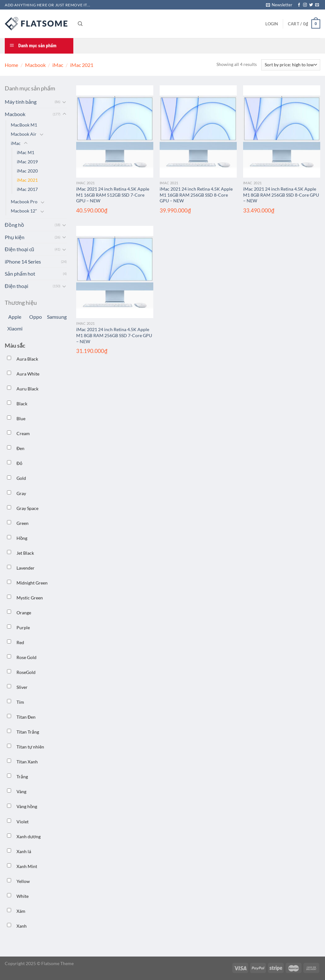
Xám (21, 911)
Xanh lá (24, 851)
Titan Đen (26, 717)
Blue (21, 418)
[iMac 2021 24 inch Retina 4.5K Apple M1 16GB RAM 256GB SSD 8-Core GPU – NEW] (198, 132)
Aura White (28, 374)
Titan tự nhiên (30, 747)
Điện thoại (17, 286)
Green (23, 523)
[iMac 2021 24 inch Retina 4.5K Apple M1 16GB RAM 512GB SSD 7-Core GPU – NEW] (115, 132)
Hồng (22, 538)
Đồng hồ (14, 225)
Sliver (22, 687)
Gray (21, 493)
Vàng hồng (27, 806)
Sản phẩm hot (20, 274)
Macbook (35, 65)
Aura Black (27, 359)
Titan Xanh (27, 762)
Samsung (57, 317)
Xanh (22, 926)
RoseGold (26, 672)
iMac (58, 65)
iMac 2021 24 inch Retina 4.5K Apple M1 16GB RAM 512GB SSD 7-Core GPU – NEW (113, 195)
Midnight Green (32, 583)
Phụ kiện (15, 237)
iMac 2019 (27, 162)
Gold (21, 478)
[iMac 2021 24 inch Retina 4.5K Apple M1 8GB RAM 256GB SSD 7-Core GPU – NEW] (115, 272)
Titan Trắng (28, 732)
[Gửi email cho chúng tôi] (317, 5)
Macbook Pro (24, 202)
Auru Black (27, 389)
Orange (24, 613)
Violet (23, 822)
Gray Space (27, 508)
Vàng (21, 791)
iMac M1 (26, 152)
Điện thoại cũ (19, 249)
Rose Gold (27, 657)
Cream (23, 433)
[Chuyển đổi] (64, 102)
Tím (20, 702)
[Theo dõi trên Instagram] (305, 5)
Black (22, 404)
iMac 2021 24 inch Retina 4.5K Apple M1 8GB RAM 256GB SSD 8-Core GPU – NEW (281, 195)
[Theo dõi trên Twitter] (311, 5)
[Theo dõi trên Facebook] (299, 5)
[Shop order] (291, 65)
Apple (15, 317)
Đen (20, 448)
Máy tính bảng (21, 102)
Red (20, 642)
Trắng (22, 777)
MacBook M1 (24, 125)
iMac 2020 (27, 171)
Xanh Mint (27, 866)
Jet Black (25, 553)
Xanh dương (29, 836)
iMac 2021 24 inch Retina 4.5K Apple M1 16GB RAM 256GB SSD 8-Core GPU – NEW (196, 195)
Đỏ (19, 463)
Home (11, 65)
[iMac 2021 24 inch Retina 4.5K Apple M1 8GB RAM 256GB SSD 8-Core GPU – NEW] (282, 132)
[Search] (80, 24)
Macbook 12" (24, 211)
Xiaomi (15, 328)
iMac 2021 (27, 180)
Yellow (23, 881)
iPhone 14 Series (23, 261)
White (23, 896)
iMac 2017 (27, 189)
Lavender (26, 568)
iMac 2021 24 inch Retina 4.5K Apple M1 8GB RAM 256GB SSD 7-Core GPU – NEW (114, 335)
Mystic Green (30, 598)
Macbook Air (24, 134)
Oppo (36, 317)
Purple (23, 627)
